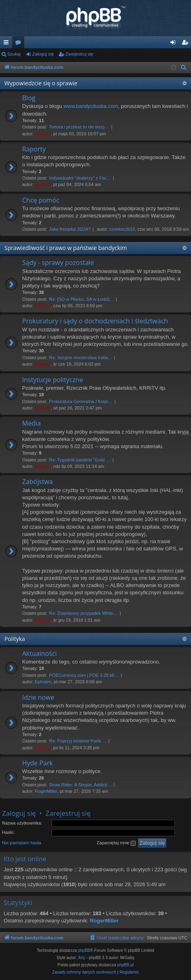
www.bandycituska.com (91, 106)
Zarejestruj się (79, 54)
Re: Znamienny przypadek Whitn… (84, 613)
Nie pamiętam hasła (22, 843)
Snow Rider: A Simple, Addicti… (80, 785)
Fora (20, 44)
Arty (82, 958)
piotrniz (43, 134)
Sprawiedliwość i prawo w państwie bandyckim (66, 248)
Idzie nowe (38, 697)
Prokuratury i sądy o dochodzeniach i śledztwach (95, 321)
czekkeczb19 (122, 229)
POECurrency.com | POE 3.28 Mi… (84, 675)
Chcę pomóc (41, 200)
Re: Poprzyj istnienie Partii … (78, 741)
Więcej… (8, 44)
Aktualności (39, 653)
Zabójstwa (37, 482)
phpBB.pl (126, 965)
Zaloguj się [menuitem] (175, 44)
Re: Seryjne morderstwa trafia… (81, 358)
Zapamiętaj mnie (116, 843)
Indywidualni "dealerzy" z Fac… (80, 178)
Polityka (15, 639)
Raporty (34, 149)
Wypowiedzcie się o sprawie (41, 83)
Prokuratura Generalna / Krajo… (81, 401)
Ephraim (43, 682)
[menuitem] (184, 68)
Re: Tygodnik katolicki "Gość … (80, 460)
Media (31, 423)
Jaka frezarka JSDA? (70, 229)
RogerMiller (46, 791)
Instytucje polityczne (53, 380)
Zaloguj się (43, 54)
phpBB (84, 950)
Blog (29, 98)
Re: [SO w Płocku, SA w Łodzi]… (82, 299)
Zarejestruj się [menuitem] (187, 44)
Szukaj (14, 54)
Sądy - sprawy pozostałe (58, 263)
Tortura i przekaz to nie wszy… (79, 127)
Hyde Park (37, 763)
